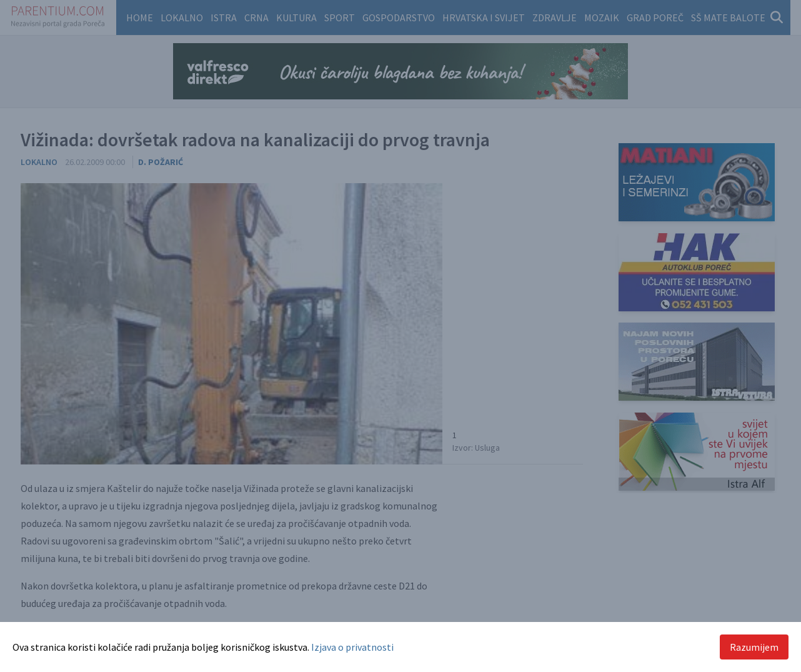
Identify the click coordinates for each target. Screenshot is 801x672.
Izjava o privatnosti (352, 647)
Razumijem (754, 647)
